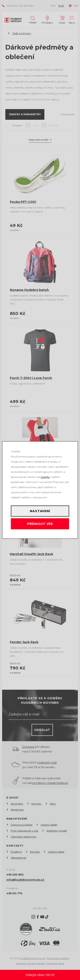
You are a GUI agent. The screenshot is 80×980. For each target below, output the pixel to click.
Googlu (45, 477)
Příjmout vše (40, 524)
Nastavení (40, 511)
